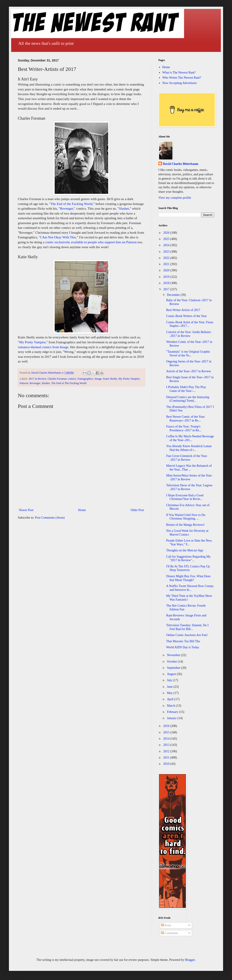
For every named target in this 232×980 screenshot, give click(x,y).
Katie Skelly (110, 379)
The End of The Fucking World (69, 383)
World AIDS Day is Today (183, 647)
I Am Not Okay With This (58, 237)
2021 (167, 264)
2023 (167, 252)
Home (82, 510)
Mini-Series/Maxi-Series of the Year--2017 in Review (189, 477)
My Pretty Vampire (32, 342)
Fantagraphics (85, 379)
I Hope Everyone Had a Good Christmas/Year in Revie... (185, 497)
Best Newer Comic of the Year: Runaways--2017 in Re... (186, 419)
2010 (167, 764)
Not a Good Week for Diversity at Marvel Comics (187, 533)
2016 (167, 726)
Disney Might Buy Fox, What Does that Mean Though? (188, 578)
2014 (167, 739)
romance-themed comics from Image (43, 347)
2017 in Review (37, 379)
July (170, 680)
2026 (167, 233)
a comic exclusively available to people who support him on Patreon (90, 242)
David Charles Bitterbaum (181, 164)
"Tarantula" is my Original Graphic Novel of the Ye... (188, 354)
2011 (167, 758)
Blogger (190, 960)
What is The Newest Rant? (179, 73)
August (172, 674)
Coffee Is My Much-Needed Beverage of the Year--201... (190, 438)
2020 (167, 270)
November (174, 655)
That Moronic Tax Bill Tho (183, 641)
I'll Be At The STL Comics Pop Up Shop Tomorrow (188, 568)
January (172, 718)
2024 (167, 245)
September (174, 668)
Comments (170, 933)
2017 (167, 289)
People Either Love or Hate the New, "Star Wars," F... (189, 542)
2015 (167, 732)
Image (98, 379)
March (171, 706)
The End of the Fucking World (71, 204)
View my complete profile (175, 198)
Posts (166, 925)
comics (72, 379)
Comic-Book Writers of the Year (186, 316)
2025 (167, 239)
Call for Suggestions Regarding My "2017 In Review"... (188, 559)
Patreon (24, 383)
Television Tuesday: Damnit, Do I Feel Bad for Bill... (187, 627)
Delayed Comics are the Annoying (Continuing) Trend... (188, 399)
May (170, 693)
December (174, 295)
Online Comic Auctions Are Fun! (187, 635)
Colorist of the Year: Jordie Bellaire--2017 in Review (189, 334)
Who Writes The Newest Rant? (182, 78)
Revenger (66, 208)
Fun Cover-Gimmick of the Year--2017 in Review (187, 458)
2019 (167, 277)
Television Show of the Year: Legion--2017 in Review (190, 487)
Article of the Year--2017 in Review (189, 371)
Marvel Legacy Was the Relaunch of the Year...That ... (189, 468)
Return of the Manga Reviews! (185, 525)
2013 (167, 745)
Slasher (124, 208)
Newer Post (26, 510)
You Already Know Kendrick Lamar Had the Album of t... (189, 448)
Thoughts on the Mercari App (185, 550)
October (172, 662)
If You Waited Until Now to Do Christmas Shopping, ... (186, 517)
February (173, 712)
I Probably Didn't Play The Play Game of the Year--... (186, 389)
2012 (167, 751)
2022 (167, 258)
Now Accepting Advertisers (180, 83)
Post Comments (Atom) (50, 518)
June (170, 687)
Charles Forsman (57, 379)
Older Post (137, 510)
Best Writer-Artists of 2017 (183, 310)
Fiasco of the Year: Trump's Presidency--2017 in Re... (184, 428)
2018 (167, 283)
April (171, 699)
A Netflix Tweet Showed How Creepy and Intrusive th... (190, 588)
